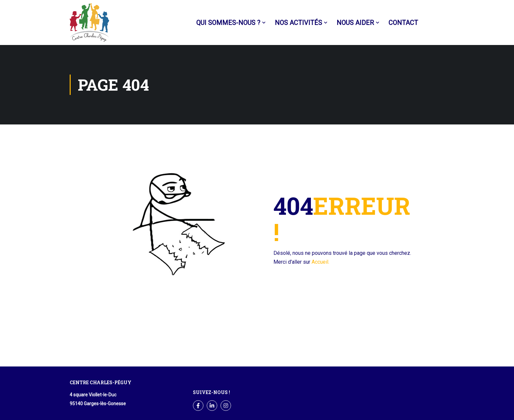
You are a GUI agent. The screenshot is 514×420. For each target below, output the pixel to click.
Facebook (433, 23)
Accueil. (320, 262)
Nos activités (298, 23)
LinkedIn (212, 406)
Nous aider (355, 23)
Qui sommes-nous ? (228, 23)
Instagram (226, 406)
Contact (403, 23)
